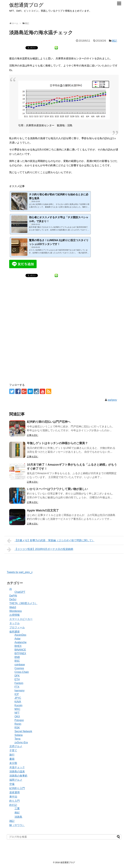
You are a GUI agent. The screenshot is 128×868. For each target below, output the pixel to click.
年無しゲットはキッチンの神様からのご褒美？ (57, 443)
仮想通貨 (15, 632)
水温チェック (17, 767)
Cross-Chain (22, 672)
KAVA (18, 702)
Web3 (13, 607)
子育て (13, 751)
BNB (17, 657)
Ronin (18, 724)
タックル (15, 623)
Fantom (19, 683)
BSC (17, 661)
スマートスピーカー (21, 619)
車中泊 (13, 797)
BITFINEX (20, 653)
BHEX (18, 646)
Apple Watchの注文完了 (43, 510)
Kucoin (18, 705)
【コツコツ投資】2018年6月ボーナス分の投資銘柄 (40, 549)
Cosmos (19, 668)
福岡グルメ (16, 780)
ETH (17, 679)
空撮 (12, 784)
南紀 (17, 813)
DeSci (13, 599)
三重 (17, 808)
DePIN (13, 596)
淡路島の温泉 (17, 771)
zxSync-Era (21, 742)
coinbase (20, 665)
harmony (20, 691)
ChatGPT (20, 592)
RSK (17, 728)
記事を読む (33, 435)
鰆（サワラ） (17, 825)
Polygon (19, 720)
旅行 (12, 755)
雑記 (114, 41)
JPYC (18, 698)
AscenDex (20, 635)
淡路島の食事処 (18, 776)
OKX (17, 716)
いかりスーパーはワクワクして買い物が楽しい (57, 489)
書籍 (12, 759)
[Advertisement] (64, 314)
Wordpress (16, 611)
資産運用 (15, 792)
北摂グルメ (16, 746)
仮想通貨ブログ (26, 5)
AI (11, 589)
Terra (17, 739)
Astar (17, 639)
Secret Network (23, 731)
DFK (17, 676)
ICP (17, 694)
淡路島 (18, 817)
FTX (17, 687)
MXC (17, 709)
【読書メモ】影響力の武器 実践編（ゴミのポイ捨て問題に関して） (51, 541)
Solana (19, 735)
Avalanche (20, 642)
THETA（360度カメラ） (23, 603)
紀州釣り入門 (17, 788)
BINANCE (20, 650)
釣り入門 (15, 801)
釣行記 (13, 805)
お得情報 (15, 615)
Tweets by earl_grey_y (20, 572)
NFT (17, 713)
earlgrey (112, 400)
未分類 (13, 763)
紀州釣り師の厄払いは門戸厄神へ (49, 422)
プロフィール (17, 627)
